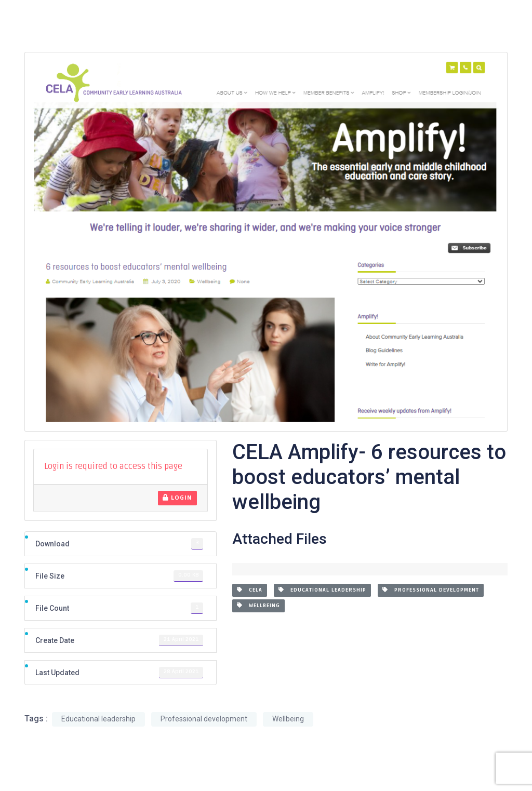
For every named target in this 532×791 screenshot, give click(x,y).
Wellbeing (258, 606)
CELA (250, 590)
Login (177, 498)
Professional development (431, 590)
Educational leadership (322, 590)
